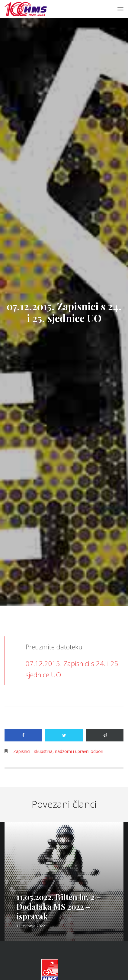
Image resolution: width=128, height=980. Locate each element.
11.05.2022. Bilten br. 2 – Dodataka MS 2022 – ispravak (59, 907)
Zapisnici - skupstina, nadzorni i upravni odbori (58, 751)
